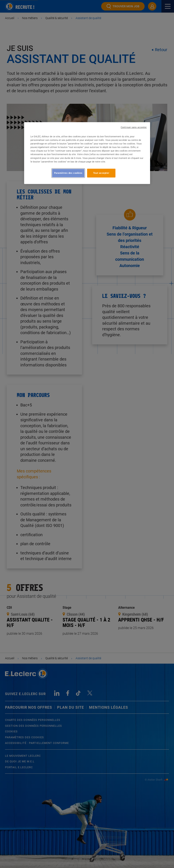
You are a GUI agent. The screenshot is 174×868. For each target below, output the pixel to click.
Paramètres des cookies (68, 173)
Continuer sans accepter (134, 127)
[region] (87, 153)
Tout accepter (101, 173)
